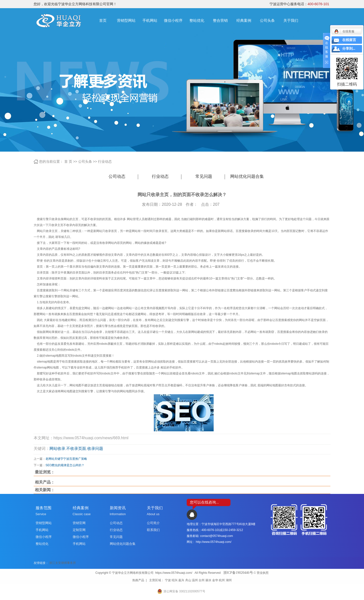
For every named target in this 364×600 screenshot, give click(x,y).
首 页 (68, 162)
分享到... (349, 49)
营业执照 (263, 573)
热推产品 (138, 580)
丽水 (208, 580)
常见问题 (204, 176)
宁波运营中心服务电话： (299, 4)
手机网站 (150, 20)
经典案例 (244, 20)
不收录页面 (76, 449)
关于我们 (291, 20)
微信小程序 (173, 20)
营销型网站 (126, 20)
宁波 (168, 580)
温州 (195, 580)
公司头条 (267, 20)
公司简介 (153, 523)
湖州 (229, 580)
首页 (103, 20)
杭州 (222, 580)
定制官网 (79, 530)
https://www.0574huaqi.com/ (174, 573)
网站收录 (57, 449)
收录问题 (95, 449)
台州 (202, 580)
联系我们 (153, 530)
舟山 (188, 580)
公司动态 (117, 176)
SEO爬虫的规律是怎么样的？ (65, 465)
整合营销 (220, 20)
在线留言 (349, 40)
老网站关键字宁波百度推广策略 (66, 459)
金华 (215, 580)
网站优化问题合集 (247, 176)
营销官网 (79, 523)
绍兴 (175, 580)
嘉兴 (181, 580)
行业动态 (105, 162)
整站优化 (197, 20)
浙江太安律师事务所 (63, 563)
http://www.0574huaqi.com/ (214, 542)
